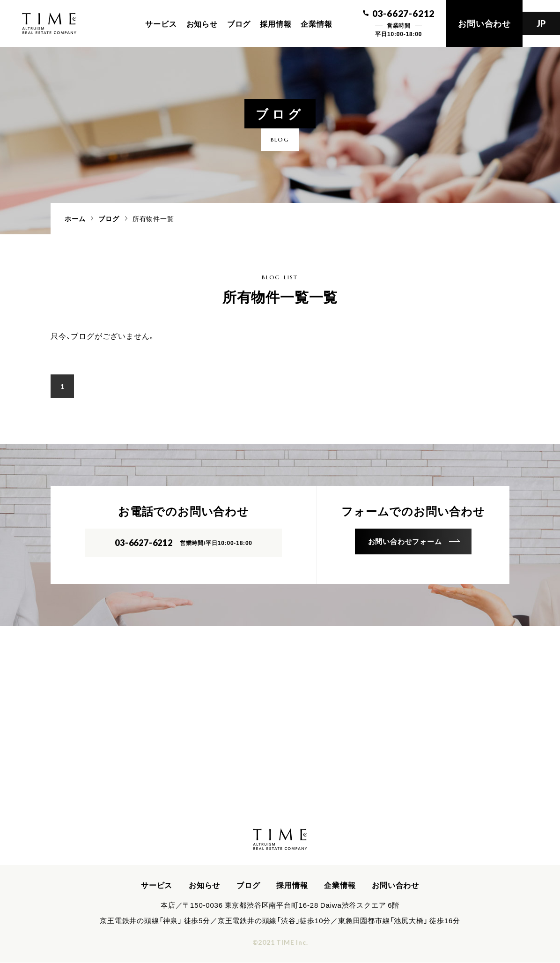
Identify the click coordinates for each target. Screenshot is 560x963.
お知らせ (202, 23)
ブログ (239, 23)
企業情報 (316, 23)
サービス (161, 23)
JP (542, 23)
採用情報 (276, 23)
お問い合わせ (484, 23)
